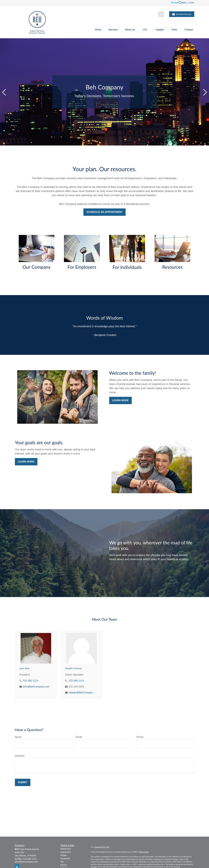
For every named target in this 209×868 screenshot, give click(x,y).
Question (20, 756)
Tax (62, 862)
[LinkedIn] (161, 14)
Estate (63, 855)
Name (18, 737)
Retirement (66, 849)
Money (64, 865)
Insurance (65, 859)
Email (79, 737)
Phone (140, 737)
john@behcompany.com (36, 687)
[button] (98, 30)
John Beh (24, 668)
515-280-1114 (31, 681)
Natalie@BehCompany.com (82, 693)
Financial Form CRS (102, 847)
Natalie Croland (74, 668)
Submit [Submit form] (23, 782)
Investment (66, 852)
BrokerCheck (144, 852)
